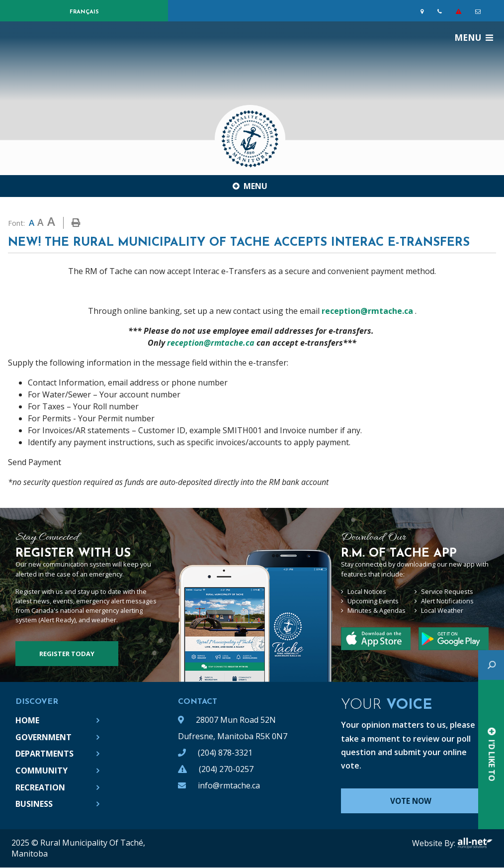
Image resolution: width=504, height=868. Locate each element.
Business (34, 804)
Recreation (40, 787)
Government (43, 737)
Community (42, 771)
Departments (44, 754)
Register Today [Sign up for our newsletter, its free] (67, 654)
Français (84, 12)
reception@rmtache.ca (367, 311)
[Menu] (474, 37)
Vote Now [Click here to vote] (415, 801)
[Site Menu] (252, 186)
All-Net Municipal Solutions (475, 844)
